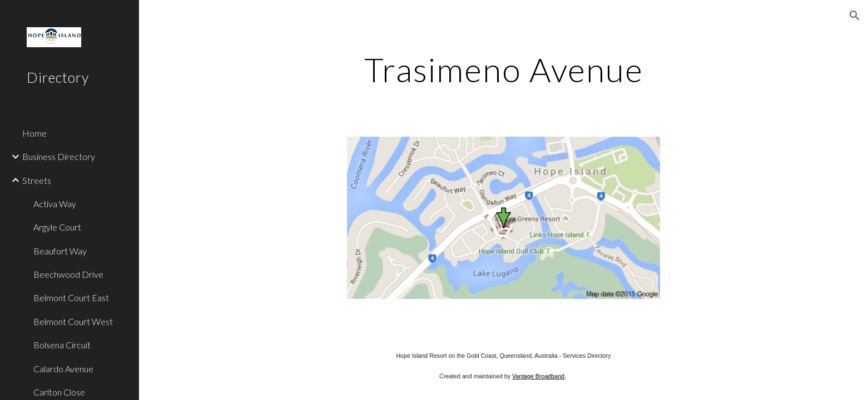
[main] (503, 69)
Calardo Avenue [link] (63, 369)
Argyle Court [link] (57, 227)
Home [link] (34, 133)
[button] (855, 16)
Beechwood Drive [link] (68, 274)
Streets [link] (37, 180)
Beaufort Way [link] (60, 251)
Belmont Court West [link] (73, 321)
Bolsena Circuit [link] (62, 345)
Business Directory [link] (59, 156)
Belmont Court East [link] (71, 297)
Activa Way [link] (55, 204)
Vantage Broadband (538, 376)
